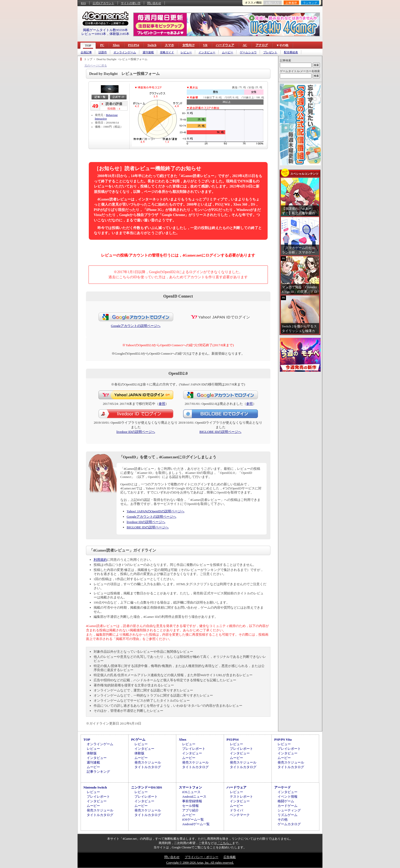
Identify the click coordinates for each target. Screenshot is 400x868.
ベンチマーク (240, 815)
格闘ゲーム (286, 801)
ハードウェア (225, 45)
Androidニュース (194, 797)
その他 (283, 819)
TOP (88, 46)
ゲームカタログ (289, 824)
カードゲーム (287, 806)
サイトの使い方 (131, 3)
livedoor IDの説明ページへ (136, 432)
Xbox (116, 45)
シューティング (289, 810)
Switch (152, 45)
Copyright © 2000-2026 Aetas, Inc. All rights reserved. (200, 863)
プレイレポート (194, 749)
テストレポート (241, 797)
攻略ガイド (167, 52)
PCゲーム (138, 739)
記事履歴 (291, 3)
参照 (162, 404)
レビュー (186, 52)
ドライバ (236, 810)
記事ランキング (98, 772)
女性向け (189, 45)
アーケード (283, 787)
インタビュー (207, 52)
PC (102, 45)
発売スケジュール (148, 762)
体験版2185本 (119, 34)
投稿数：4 (114, 109)
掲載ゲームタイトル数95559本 (105, 30)
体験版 (92, 753)
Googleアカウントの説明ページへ (136, 326)
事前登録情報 (192, 801)
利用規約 (100, 560)
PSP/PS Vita (283, 739)
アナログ (262, 45)
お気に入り (273, 3)
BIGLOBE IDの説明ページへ (220, 432)
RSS (83, 3)
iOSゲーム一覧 (193, 819)
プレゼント (270, 52)
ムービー (228, 52)
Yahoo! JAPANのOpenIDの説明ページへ (156, 511)
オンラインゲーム (125, 52)
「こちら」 (224, 843)
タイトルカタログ (148, 767)
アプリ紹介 (190, 810)
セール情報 (190, 806)
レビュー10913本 (94, 34)
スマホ (169, 45)
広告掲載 (230, 857)
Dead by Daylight (106, 59)
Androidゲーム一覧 (196, 824)
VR (205, 45)
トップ (88, 59)
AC (245, 45)
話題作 (103, 52)
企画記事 (86, 52)
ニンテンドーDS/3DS (147, 787)
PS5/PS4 (134, 45)
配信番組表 (291, 52)
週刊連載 (148, 52)
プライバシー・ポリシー (202, 857)
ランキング (310, 3)
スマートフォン (190, 787)
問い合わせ (154, 3)
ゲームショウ (248, 52)
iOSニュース (191, 792)
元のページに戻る (96, 65)
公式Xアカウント (103, 3)
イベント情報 (287, 797)
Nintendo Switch (95, 787)
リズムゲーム (287, 815)
